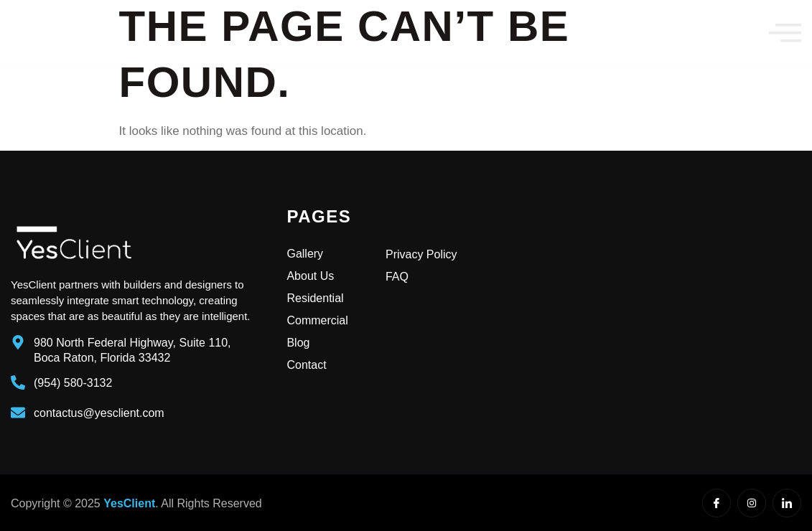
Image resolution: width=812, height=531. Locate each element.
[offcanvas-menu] (785, 32)
